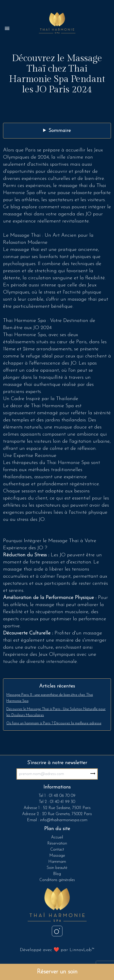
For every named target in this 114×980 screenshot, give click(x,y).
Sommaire (60, 131)
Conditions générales (57, 880)
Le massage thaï (22, 250)
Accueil (57, 837)
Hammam (57, 862)
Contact (57, 850)
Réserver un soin (57, 972)
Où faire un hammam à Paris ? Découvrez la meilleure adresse (54, 723)
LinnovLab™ (82, 950)
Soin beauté (57, 868)
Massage (57, 856)
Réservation (57, 844)
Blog (57, 874)
